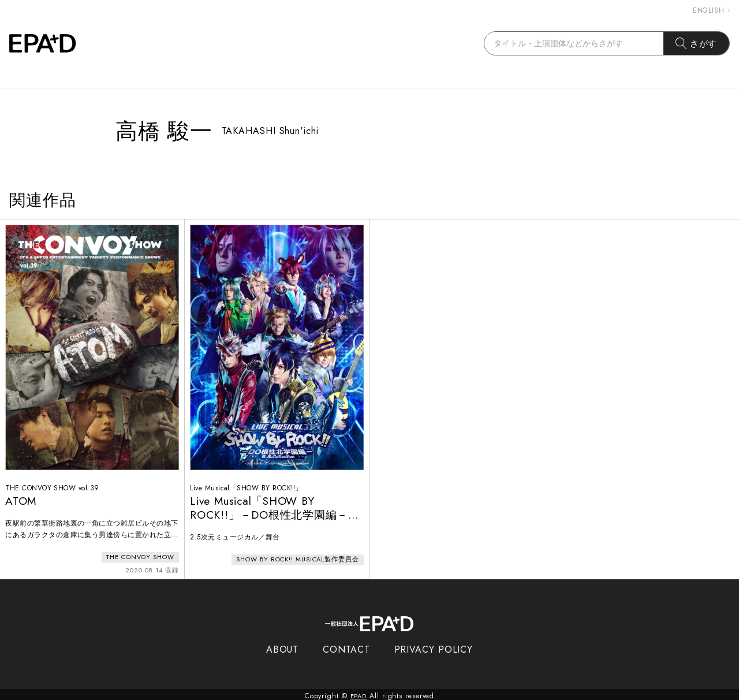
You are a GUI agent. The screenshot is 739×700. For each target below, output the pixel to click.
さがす (697, 43)
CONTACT (346, 647)
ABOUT (283, 647)
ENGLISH (711, 10)
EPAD (359, 693)
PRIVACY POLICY (434, 647)
